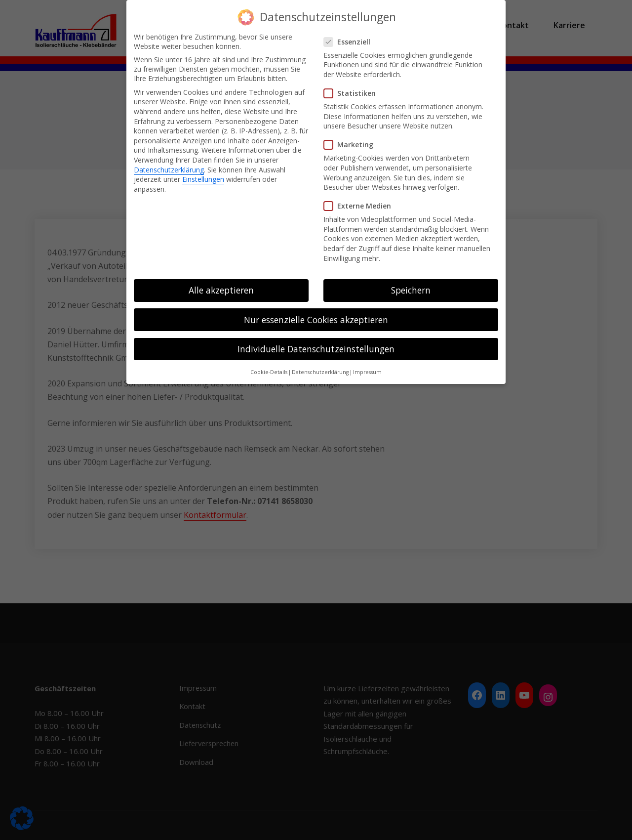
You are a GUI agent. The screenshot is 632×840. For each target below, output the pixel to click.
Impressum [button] (367, 372)
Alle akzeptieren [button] (221, 290)
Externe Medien (360, 206)
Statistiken (353, 93)
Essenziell (350, 41)
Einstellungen (203, 179)
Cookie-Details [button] (269, 372)
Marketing (352, 145)
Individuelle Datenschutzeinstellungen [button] (316, 348)
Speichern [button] (411, 290)
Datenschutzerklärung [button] (320, 372)
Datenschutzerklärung (169, 169)
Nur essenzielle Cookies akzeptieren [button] (316, 319)
